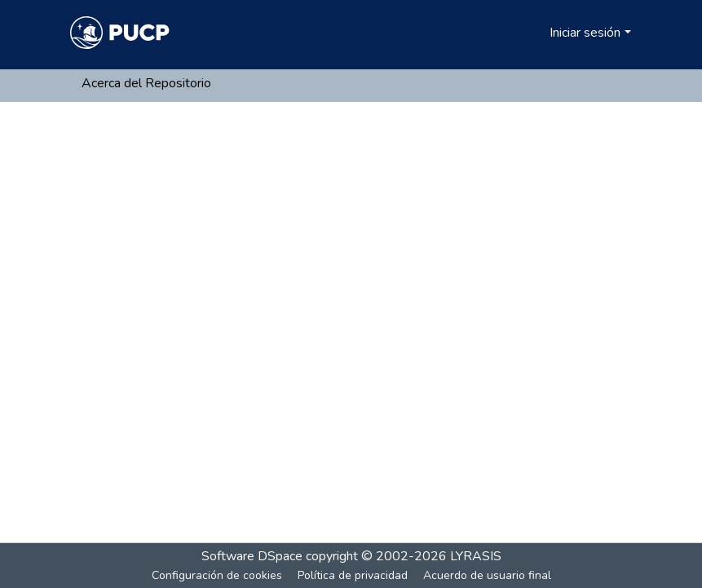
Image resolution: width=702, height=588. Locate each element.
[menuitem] (534, 33)
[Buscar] (511, 33)
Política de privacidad (353, 575)
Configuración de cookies (217, 575)
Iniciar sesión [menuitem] (585, 33)
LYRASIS (476, 556)
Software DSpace (252, 556)
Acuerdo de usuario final (487, 575)
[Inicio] (120, 33)
